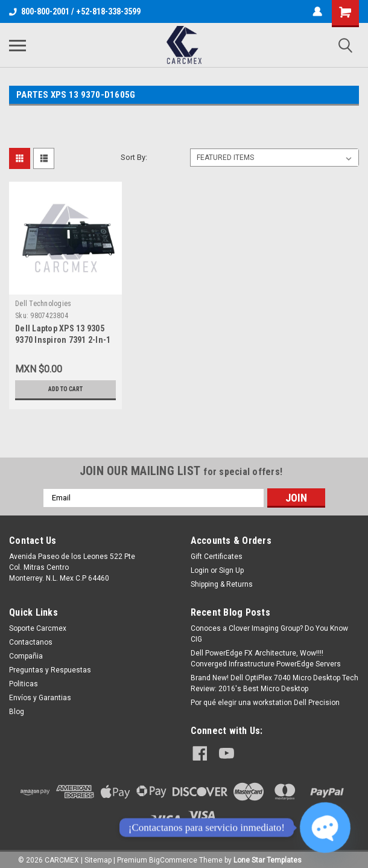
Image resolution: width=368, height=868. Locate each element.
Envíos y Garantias (40, 698)
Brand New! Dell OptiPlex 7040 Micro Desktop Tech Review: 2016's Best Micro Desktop (274, 683)
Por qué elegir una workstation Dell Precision (265, 703)
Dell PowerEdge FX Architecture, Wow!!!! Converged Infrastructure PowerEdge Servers (266, 659)
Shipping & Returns (222, 584)
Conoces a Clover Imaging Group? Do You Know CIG (269, 634)
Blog (17, 712)
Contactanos (31, 642)
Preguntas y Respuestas (50, 670)
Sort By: (134, 157)
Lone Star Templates (268, 856)
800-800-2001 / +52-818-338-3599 (75, 11)
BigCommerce (173, 856)
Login (200, 570)
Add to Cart (65, 389)
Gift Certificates (217, 557)
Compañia (26, 656)
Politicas (24, 684)
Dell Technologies (43, 304)
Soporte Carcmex (38, 628)
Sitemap (98, 856)
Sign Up (231, 570)
